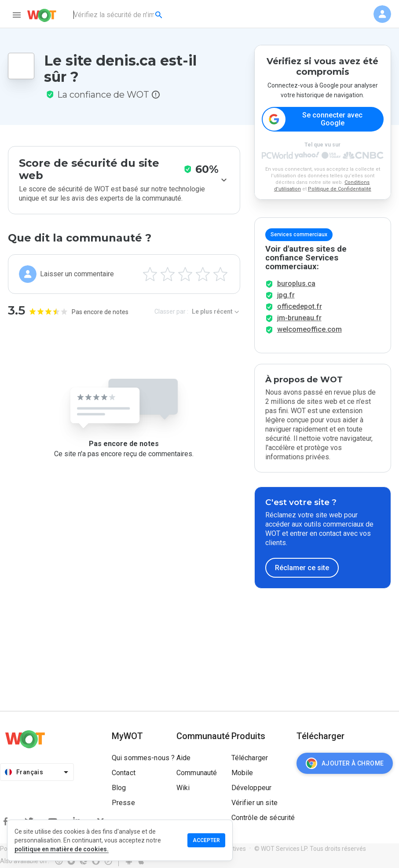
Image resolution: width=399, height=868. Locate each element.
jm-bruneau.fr (299, 318)
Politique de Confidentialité (340, 189)
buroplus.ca (296, 284)
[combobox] (119, 15)
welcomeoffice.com (309, 329)
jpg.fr (286, 295)
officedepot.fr (300, 306)
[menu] (17, 15)
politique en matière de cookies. (62, 849)
